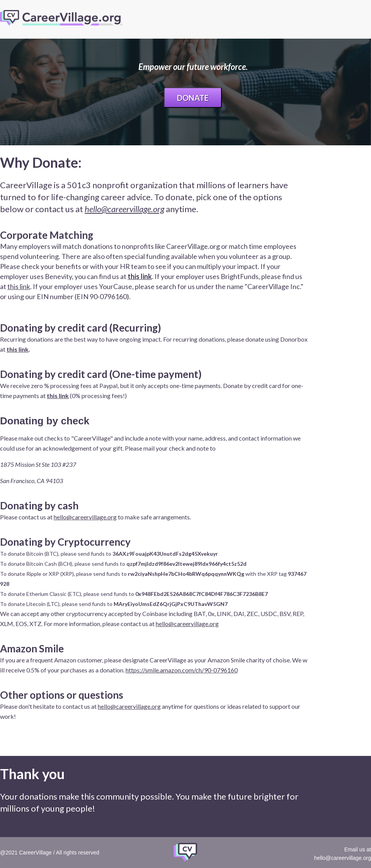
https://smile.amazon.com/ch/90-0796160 (182, 670)
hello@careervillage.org (124, 209)
